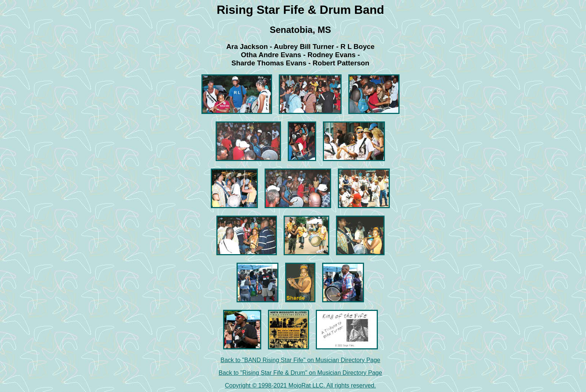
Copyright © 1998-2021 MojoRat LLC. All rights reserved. (300, 385)
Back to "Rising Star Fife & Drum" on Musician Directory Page (300, 373)
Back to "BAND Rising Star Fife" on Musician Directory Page (300, 360)
